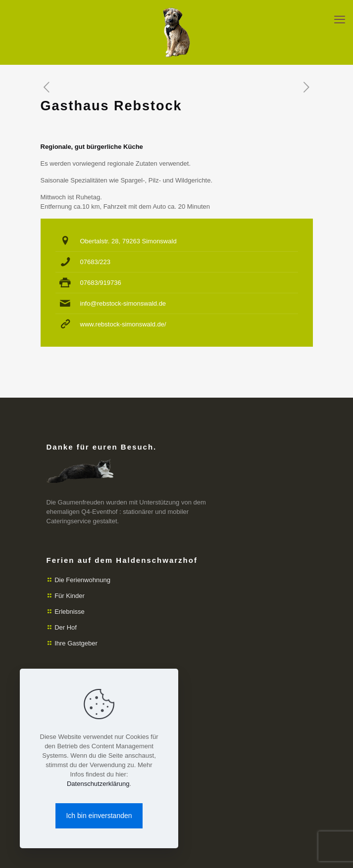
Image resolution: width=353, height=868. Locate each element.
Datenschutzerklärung (98, 784)
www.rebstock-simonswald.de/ (123, 324)
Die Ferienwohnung (82, 580)
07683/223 (95, 262)
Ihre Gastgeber (76, 643)
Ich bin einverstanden (99, 816)
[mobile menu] (340, 20)
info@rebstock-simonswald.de (123, 303)
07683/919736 (101, 283)
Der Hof (66, 627)
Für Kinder (70, 596)
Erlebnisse (70, 612)
